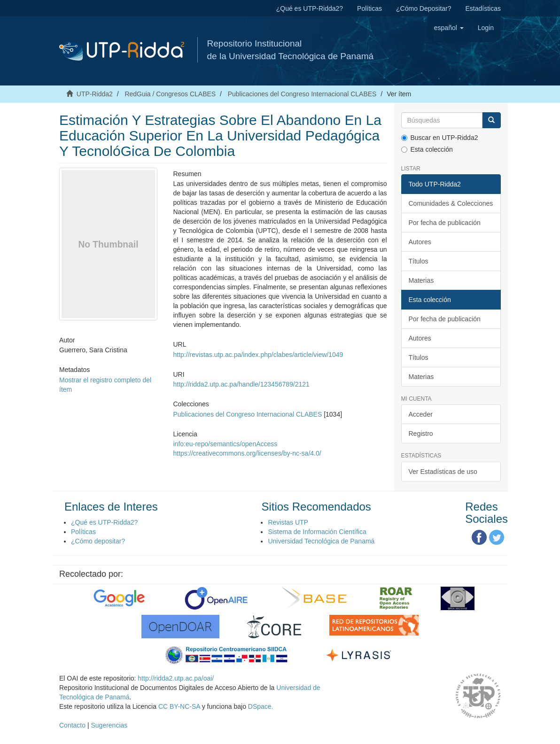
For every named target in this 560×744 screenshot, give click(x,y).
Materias (421, 280)
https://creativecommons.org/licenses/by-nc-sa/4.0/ (247, 453)
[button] (449, 28)
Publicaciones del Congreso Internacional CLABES (302, 94)
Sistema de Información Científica (317, 532)
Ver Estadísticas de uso (443, 472)
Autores (420, 242)
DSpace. (261, 706)
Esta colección (427, 149)
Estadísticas (483, 8)
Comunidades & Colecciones (451, 203)
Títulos (419, 261)
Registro (421, 434)
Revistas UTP (288, 522)
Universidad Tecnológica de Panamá (321, 541)
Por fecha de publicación (445, 223)
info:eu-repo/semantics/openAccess (226, 444)
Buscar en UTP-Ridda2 (440, 138)
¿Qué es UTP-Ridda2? (310, 8)
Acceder (421, 414)
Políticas (369, 8)
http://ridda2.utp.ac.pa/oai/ (176, 678)
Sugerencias (109, 725)
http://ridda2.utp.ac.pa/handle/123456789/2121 (241, 384)
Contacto (72, 725)
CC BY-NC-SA (179, 706)
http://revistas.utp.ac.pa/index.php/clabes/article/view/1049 (258, 355)
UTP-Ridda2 (95, 94)
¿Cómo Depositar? (424, 8)
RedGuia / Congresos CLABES (170, 94)
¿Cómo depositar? (98, 541)
